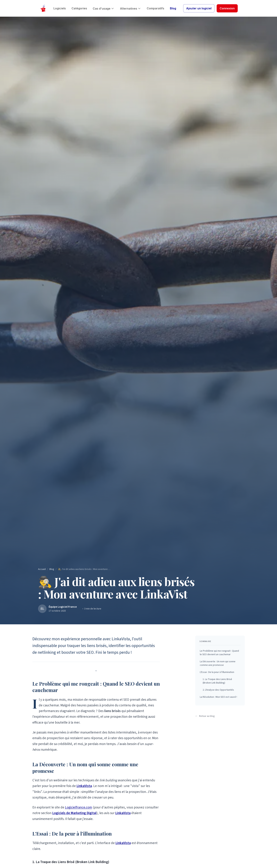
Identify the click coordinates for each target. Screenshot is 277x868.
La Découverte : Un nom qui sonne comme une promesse (218, 663)
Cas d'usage (104, 9)
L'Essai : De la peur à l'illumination (217, 672)
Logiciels (60, 8)
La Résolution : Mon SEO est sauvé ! (218, 697)
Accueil (42, 569)
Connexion (227, 8)
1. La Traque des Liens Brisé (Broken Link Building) (217, 681)
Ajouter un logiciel (199, 8)
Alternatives (131, 9)
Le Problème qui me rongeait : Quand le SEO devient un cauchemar (219, 653)
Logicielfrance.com (78, 807)
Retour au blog (205, 716)
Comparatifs (155, 8)
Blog (173, 8)
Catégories (79, 8)
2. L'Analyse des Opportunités (218, 690)
